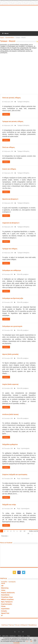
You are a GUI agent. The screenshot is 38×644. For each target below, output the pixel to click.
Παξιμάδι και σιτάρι (9, 505)
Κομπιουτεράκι (7, 604)
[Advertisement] (19, 18)
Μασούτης (5, 588)
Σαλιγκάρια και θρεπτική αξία (13, 298)
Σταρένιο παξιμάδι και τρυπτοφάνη (15, 474)
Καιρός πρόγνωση (8, 593)
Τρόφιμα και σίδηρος (10, 249)
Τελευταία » (5, 536)
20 (24, 531)
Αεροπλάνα (5, 609)
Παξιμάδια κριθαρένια (10, 444)
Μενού (5, 33)
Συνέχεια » (6, 114)
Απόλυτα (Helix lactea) (10, 414)
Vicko (3, 590)
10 (21, 531)
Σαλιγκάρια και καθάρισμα (12, 270)
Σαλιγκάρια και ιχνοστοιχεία (12, 326)
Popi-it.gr (11, 625)
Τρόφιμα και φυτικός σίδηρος (13, 121)
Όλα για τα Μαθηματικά (21, 625)
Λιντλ (3, 583)
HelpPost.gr (4, 625)
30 (28, 533)
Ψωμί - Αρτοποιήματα (23, 448)
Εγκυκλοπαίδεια (10, 38)
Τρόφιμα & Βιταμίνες (23, 102)
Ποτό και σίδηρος (9, 147)
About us (21, 636)
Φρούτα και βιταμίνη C (10, 199)
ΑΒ (2, 586)
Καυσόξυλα (5, 595)
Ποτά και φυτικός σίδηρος (12, 98)
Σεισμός (4, 611)
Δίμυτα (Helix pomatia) (10, 354)
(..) (27, 641)
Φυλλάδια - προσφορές (8, 582)
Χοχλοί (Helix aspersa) (10, 384)
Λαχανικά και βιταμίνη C (11, 223)
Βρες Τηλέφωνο (7, 602)
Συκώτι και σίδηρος (9, 169)
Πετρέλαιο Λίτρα (7, 597)
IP (2, 615)
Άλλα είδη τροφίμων (23, 274)
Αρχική (2, 38)
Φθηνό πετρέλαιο (7, 599)
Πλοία (3, 606)
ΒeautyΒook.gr (33, 625)
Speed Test (5, 613)
